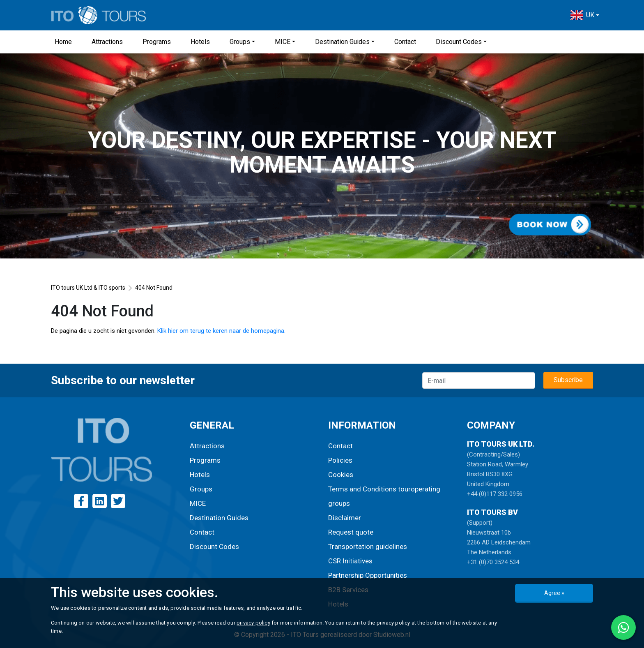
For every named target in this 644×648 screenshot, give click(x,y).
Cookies (341, 475)
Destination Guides (342, 42)
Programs (157, 42)
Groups (240, 42)
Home (63, 42)
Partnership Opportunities (368, 575)
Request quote (351, 532)
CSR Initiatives (350, 561)
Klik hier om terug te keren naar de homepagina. (221, 331)
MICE (283, 42)
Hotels (200, 42)
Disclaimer (345, 518)
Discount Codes (459, 42)
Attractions (107, 42)
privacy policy (253, 623)
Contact (405, 42)
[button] (585, 15)
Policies (340, 460)
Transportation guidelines (368, 547)
